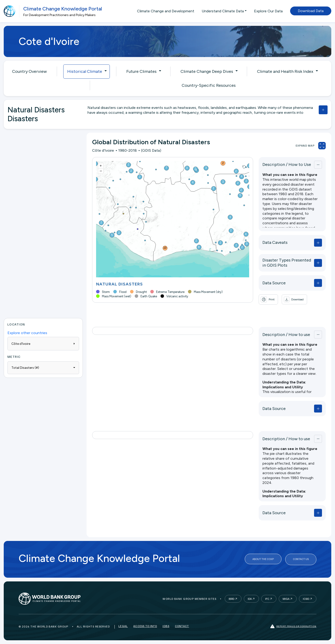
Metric (14, 357)
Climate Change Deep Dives (207, 71)
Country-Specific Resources (209, 85)
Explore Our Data (268, 11)
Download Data (311, 11)
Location (16, 324)
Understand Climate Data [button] (223, 11)
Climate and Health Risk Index (285, 71)
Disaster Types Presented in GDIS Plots (288, 263)
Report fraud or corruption (293, 626)
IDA (250, 599)
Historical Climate (85, 71)
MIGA (286, 599)
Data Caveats (274, 242)
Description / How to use (285, 335)
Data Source (273, 283)
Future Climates (141, 71)
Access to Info (145, 626)
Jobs (166, 626)
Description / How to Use (285, 164)
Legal (123, 626)
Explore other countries (27, 333)
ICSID (306, 599)
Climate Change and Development (166, 11)
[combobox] (43, 368)
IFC (267, 599)
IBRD (231, 599)
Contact (182, 626)
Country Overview (29, 71)
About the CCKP (263, 559)
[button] (293, 299)
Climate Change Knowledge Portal (63, 9)
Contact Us (301, 559)
